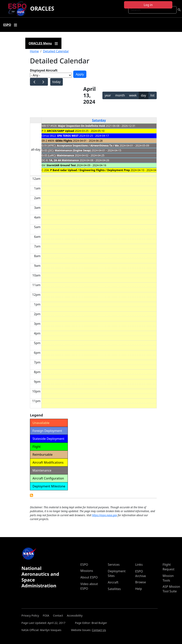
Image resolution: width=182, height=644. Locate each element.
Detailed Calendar (56, 51)
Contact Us (99, 630)
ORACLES (42, 9)
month (120, 95)
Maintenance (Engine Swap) (73, 150)
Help (139, 589)
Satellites (114, 589)
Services (114, 565)
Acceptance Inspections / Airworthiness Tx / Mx (88, 145)
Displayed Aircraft (44, 70)
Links (139, 565)
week (133, 95)
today (56, 82)
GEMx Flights (64, 141)
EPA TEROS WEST (68, 136)
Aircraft (113, 582)
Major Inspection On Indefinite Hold (82, 126)
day (143, 95)
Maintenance (65, 155)
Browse (141, 582)
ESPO (84, 565)
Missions (87, 571)
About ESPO (89, 577)
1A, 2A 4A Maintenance (64, 160)
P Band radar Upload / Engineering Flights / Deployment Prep (90, 170)
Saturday (99, 120)
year (108, 95)
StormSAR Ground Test (62, 165)
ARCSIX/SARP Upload (61, 131)
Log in (148, 5)
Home (34, 51)
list (152, 95)
